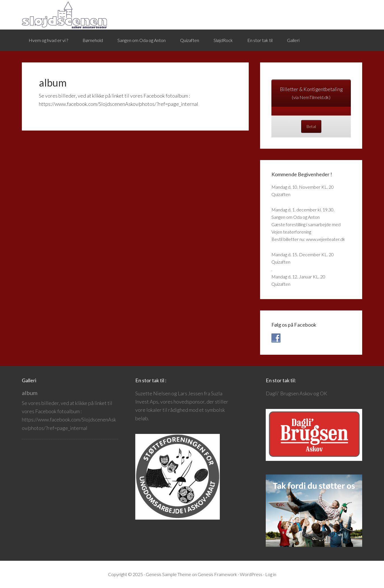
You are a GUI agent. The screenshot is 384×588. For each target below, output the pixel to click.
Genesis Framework (217, 574)
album (30, 393)
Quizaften (281, 194)
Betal (311, 126)
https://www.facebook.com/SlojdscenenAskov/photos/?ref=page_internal (119, 104)
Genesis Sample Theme (168, 574)
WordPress (251, 574)
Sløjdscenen (64, 15)
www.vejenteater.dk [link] (326, 239)
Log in (271, 574)
